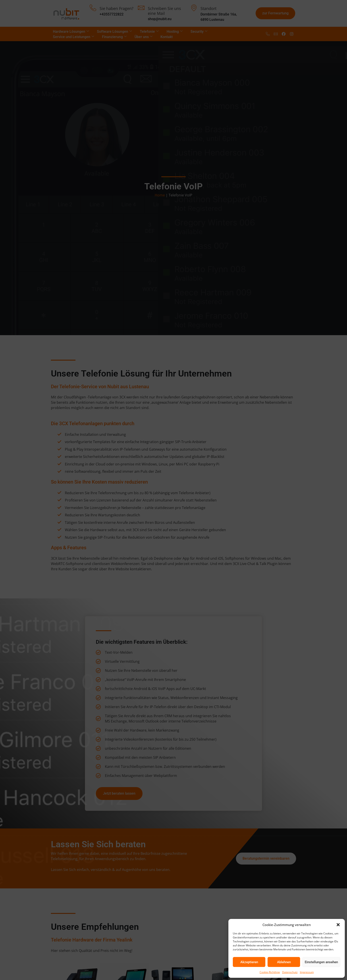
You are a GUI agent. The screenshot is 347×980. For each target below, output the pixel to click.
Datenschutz (290, 972)
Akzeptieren (249, 962)
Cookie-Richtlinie (270, 972)
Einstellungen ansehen (321, 962)
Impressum (307, 972)
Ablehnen (284, 962)
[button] (338, 925)
